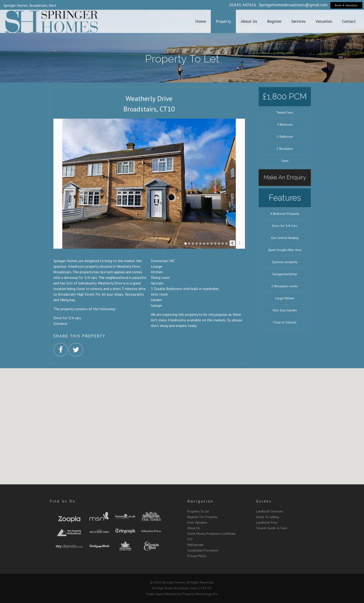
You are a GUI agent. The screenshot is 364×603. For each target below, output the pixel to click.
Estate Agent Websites (162, 594)
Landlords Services (269, 511)
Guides (264, 501)
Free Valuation (197, 522)
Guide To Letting (267, 517)
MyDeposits (195, 545)
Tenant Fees (285, 112)
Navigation (200, 501)
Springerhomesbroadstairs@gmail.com (293, 5)
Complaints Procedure (203, 550)
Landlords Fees (267, 522)
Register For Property (202, 517)
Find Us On (63, 501)
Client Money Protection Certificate (211, 534)
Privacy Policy (197, 556)
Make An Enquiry (285, 177)
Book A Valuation (346, 5)
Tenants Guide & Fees (272, 528)
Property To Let (198, 511)
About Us (194, 528)
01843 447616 (243, 5)
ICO (190, 539)
